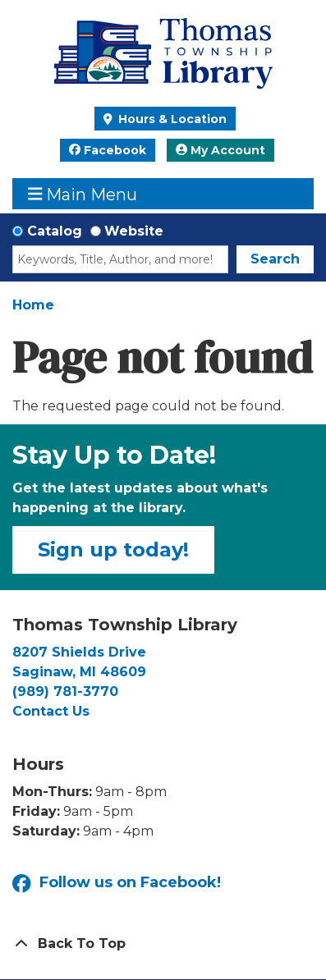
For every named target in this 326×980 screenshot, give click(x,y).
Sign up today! (113, 550)
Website (134, 231)
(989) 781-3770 (65, 691)
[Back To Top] (163, 944)
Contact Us (51, 711)
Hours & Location (171, 119)
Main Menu (83, 194)
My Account (220, 150)
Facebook (108, 150)
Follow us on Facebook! (117, 884)
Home (33, 305)
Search (275, 259)
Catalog (55, 231)
